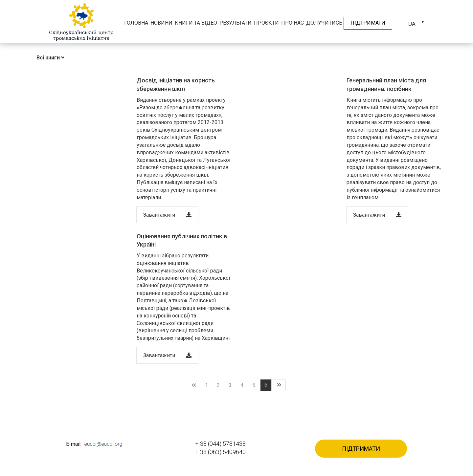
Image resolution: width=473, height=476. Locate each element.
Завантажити (167, 215)
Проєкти (266, 23)
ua (412, 24)
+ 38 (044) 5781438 (220, 444)
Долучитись (324, 23)
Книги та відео (196, 23)
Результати (236, 23)
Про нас (293, 23)
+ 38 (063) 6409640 (220, 452)
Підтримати (368, 23)
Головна (136, 23)
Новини (161, 23)
